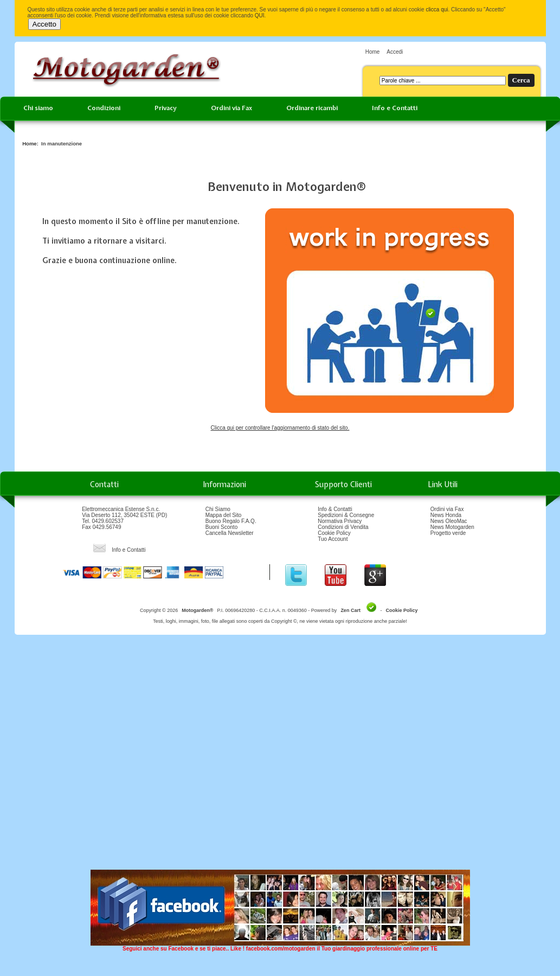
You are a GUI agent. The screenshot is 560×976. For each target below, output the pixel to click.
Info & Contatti (335, 509)
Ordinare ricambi (312, 108)
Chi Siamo (218, 509)
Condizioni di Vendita (343, 527)
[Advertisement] (103, 756)
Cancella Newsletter (230, 533)
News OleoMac (449, 521)
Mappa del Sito (224, 515)
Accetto (44, 24)
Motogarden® (197, 610)
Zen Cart (350, 610)
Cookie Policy (334, 533)
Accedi (395, 52)
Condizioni (104, 108)
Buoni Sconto (222, 527)
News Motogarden (452, 527)
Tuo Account (333, 539)
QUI (260, 15)
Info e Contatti (395, 108)
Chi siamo (38, 108)
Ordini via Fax (231, 108)
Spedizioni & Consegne (346, 515)
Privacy (166, 108)
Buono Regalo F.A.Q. (231, 521)
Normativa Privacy (340, 521)
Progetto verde (448, 533)
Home (373, 52)
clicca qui (437, 9)
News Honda (446, 515)
